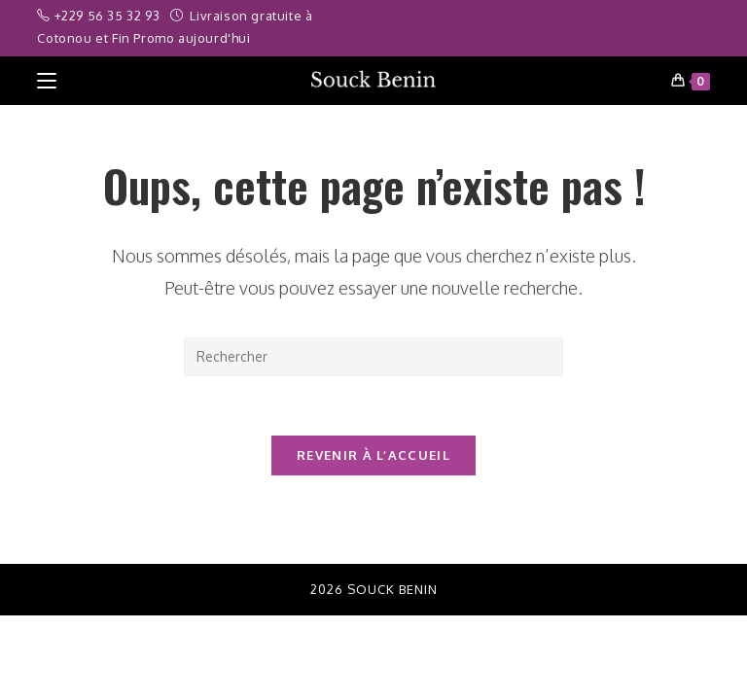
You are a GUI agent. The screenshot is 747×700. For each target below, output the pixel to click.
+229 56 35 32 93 (109, 16)
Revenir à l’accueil (373, 455)
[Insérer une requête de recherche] (373, 357)
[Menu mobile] (47, 81)
